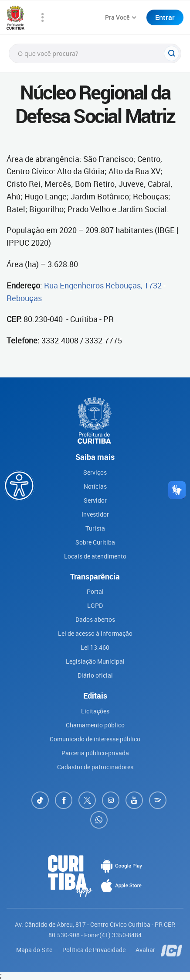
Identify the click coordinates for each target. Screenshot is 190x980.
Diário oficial (95, 675)
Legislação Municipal (95, 661)
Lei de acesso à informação (95, 633)
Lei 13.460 (95, 647)
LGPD (95, 605)
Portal (95, 591)
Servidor (95, 500)
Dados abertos (95, 619)
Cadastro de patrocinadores (95, 767)
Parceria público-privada (95, 753)
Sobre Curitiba (95, 542)
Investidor (95, 514)
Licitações (95, 711)
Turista (95, 528)
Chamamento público (95, 725)
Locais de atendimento (95, 556)
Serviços (95, 472)
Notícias (95, 486)
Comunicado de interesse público (95, 739)
